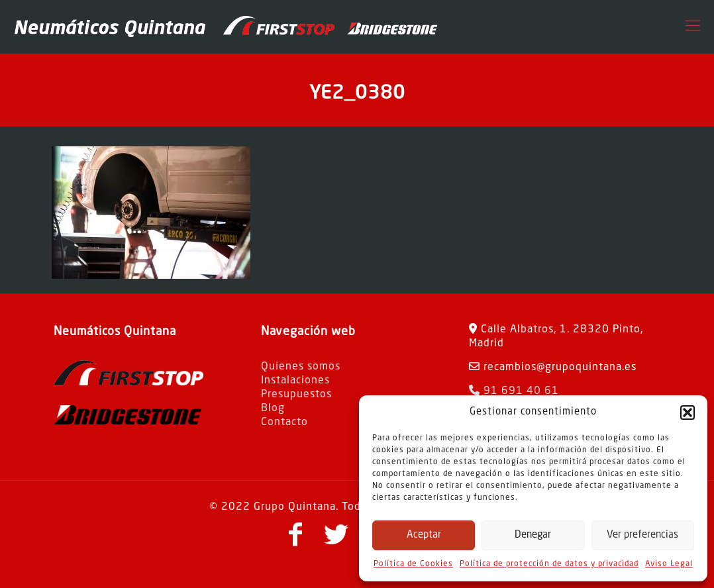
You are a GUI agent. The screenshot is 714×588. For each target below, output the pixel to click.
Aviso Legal (669, 564)
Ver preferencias (642, 535)
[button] (688, 413)
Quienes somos (301, 367)
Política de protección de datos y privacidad (549, 564)
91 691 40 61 (514, 391)
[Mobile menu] (693, 26)
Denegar (533, 535)
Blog (273, 409)
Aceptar (424, 535)
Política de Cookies (413, 564)
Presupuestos (296, 395)
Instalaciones (295, 381)
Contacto (284, 422)
